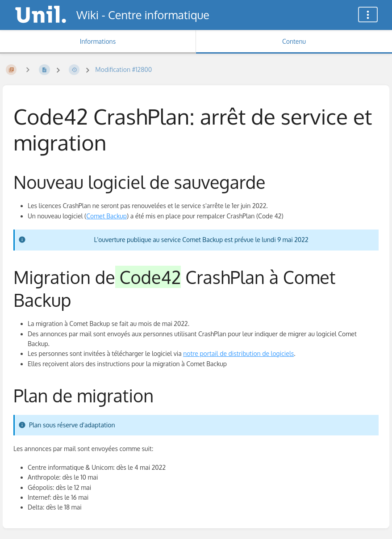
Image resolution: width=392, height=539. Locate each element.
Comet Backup (106, 216)
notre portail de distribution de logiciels (238, 353)
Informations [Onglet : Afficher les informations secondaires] (98, 41)
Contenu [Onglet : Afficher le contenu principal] (294, 41)
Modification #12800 (123, 69)
